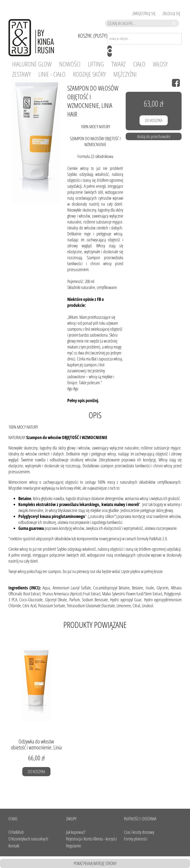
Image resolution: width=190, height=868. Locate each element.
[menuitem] (32, 64)
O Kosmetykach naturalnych (28, 839)
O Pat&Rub (16, 832)
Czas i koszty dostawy (139, 832)
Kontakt (14, 846)
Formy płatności (136, 839)
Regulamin (74, 846)
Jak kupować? (76, 832)
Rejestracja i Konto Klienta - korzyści (91, 839)
